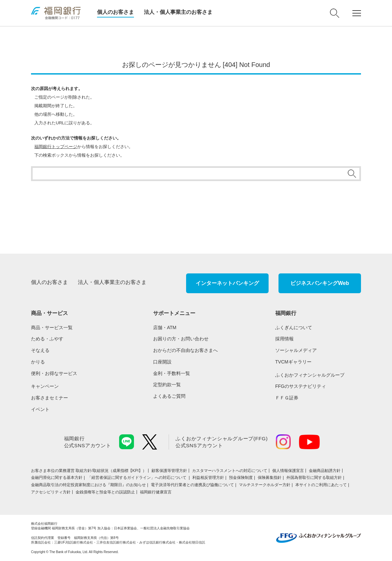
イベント (40, 409)
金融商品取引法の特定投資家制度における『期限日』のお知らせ (88, 485)
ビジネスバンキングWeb (320, 283)
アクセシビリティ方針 (51, 492)
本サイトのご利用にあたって (321, 485)
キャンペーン (45, 386)
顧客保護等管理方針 (169, 471)
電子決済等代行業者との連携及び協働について (192, 485)
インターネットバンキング (227, 283)
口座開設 (162, 362)
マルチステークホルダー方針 (265, 485)
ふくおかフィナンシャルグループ (310, 375)
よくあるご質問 (169, 396)
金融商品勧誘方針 (325, 471)
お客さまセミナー (49, 398)
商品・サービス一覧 (52, 327)
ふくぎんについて (294, 327)
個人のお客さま (115, 12)
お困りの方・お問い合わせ (181, 339)
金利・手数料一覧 (172, 373)
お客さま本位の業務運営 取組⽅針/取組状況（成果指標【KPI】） (89, 471)
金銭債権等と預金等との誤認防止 (105, 492)
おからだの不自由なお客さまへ (185, 350)
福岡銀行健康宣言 (156, 492)
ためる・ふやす (47, 339)
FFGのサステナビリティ (301, 386)
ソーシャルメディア (296, 350)
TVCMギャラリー (293, 362)
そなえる (40, 350)
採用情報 (284, 339)
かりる (38, 362)
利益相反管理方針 (208, 478)
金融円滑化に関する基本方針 (57, 478)
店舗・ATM (165, 327)
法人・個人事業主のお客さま (178, 12)
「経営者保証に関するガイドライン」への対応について (137, 478)
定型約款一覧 (167, 385)
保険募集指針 (270, 478)
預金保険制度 (241, 478)
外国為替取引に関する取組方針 (314, 478)
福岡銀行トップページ (56, 147)
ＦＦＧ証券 (287, 398)
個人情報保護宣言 (288, 471)
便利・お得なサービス (54, 373)
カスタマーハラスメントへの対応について (230, 471)
